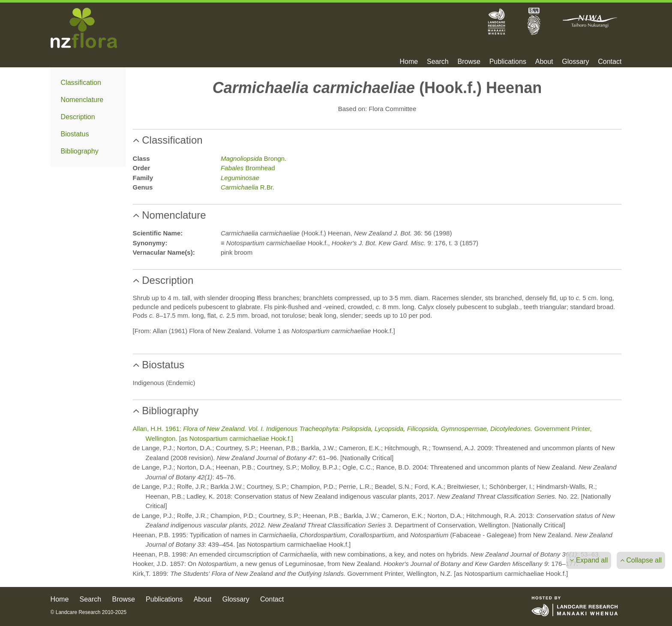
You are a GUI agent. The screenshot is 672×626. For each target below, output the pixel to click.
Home (409, 62)
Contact (610, 62)
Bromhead (248, 168)
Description (78, 117)
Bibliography (80, 151)
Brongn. (253, 158)
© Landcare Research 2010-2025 (89, 612)
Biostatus (75, 134)
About (544, 62)
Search (438, 62)
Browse (469, 62)
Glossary (575, 62)
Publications (508, 62)
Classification (81, 83)
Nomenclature (82, 100)
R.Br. (247, 187)
